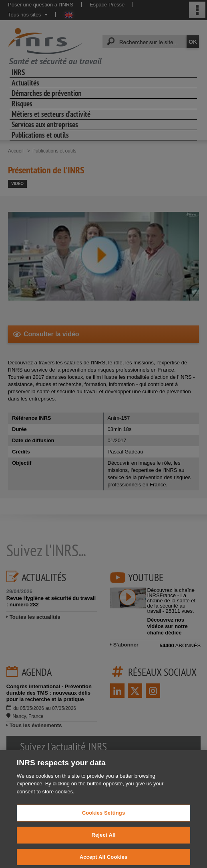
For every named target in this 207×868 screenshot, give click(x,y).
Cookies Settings (104, 819)
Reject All (103, 841)
